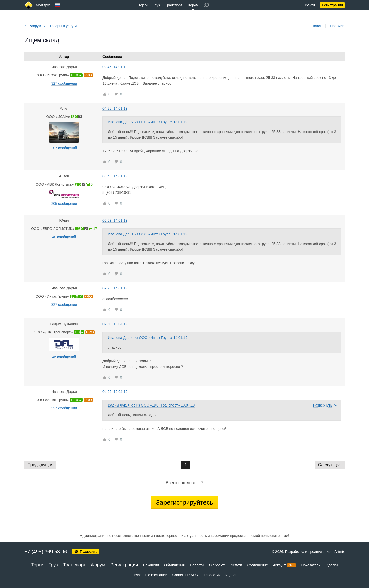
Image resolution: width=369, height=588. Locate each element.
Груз (156, 5)
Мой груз (43, 5)
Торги (143, 5)
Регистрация (332, 5)
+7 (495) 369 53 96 (46, 552)
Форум (193, 5)
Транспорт (174, 5)
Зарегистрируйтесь (184, 502)
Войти (310, 5)
